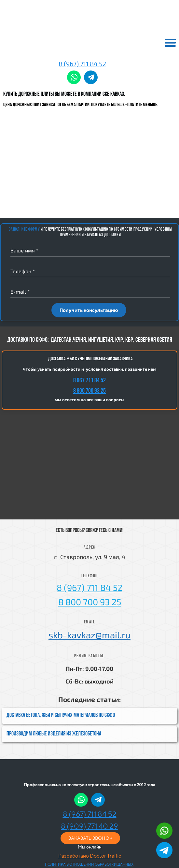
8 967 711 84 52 (89, 381)
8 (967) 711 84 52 (82, 64)
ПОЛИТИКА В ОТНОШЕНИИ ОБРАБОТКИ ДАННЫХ (89, 864)
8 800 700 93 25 (89, 391)
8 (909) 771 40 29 (89, 826)
